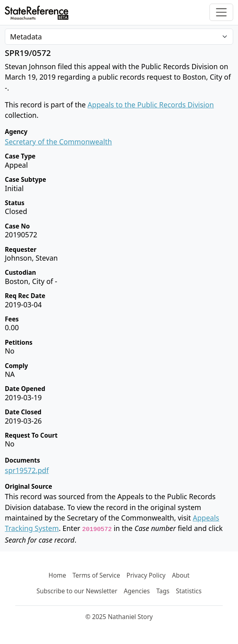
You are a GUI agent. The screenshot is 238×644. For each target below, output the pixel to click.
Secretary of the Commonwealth (58, 142)
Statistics (189, 591)
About (181, 575)
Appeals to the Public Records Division (151, 105)
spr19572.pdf (27, 470)
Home (57, 575)
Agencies (137, 591)
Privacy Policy (146, 575)
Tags (163, 591)
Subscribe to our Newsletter (77, 591)
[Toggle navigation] (221, 12)
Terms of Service (96, 575)
